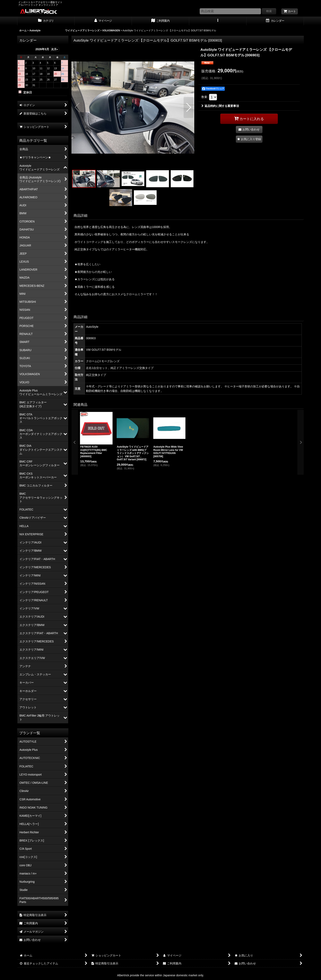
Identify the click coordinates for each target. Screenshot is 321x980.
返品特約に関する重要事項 (220, 106)
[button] (218, 21)
